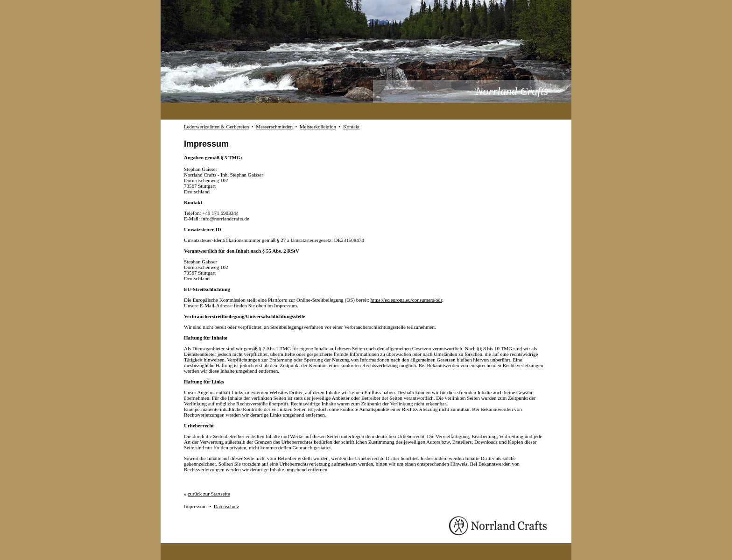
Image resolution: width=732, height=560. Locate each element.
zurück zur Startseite (209, 494)
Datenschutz (226, 506)
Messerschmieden (274, 127)
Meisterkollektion (318, 127)
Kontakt (351, 127)
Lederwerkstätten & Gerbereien (216, 127)
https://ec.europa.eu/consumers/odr (406, 300)
